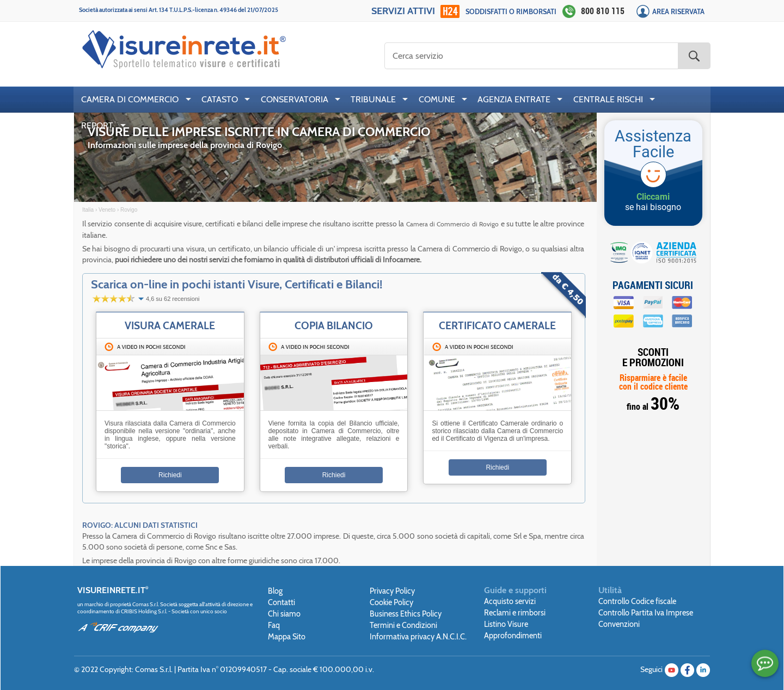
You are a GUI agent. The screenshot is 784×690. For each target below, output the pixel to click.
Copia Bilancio (334, 325)
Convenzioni (619, 624)
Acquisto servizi (510, 601)
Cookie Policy (391, 602)
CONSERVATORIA (295, 99)
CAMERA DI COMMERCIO (130, 99)
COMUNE (437, 99)
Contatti (281, 602)
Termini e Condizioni (403, 625)
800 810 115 (603, 11)
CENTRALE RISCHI (608, 99)
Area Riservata (678, 12)
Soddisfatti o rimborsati (511, 12)
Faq (274, 625)
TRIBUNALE (373, 99)
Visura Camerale (170, 325)
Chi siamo (284, 614)
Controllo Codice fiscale (637, 601)
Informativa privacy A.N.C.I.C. (418, 637)
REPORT (97, 125)
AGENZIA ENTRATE (514, 99)
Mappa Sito (287, 637)
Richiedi (170, 475)
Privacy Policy (392, 591)
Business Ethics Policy (406, 614)
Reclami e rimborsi (515, 613)
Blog (275, 591)
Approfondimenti (513, 636)
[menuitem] (134, 100)
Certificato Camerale (497, 325)
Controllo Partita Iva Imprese (646, 613)
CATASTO (220, 99)
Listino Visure (506, 624)
